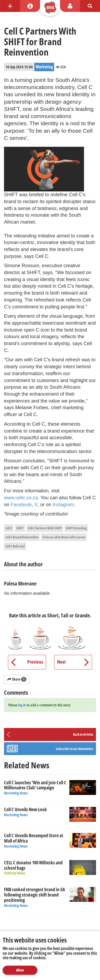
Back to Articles (83, 734)
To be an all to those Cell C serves (64, 537)
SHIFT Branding (76, 528)
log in (22, 705)
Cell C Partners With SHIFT (45, 528)
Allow (20, 970)
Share (17, 679)
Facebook (21, 505)
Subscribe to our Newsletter (75, 749)
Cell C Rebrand (15, 546)
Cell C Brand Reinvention (22, 537)
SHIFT (20, 528)
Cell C (9, 528)
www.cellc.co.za (21, 498)
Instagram (63, 505)
